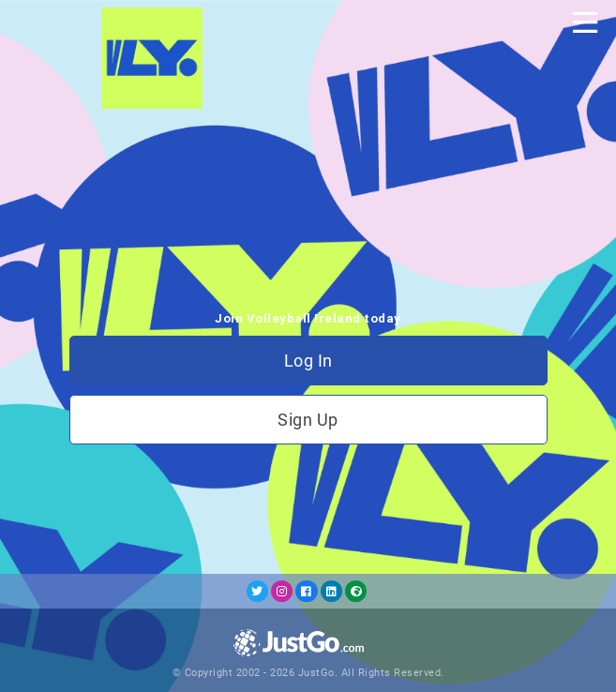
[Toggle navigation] (585, 23)
